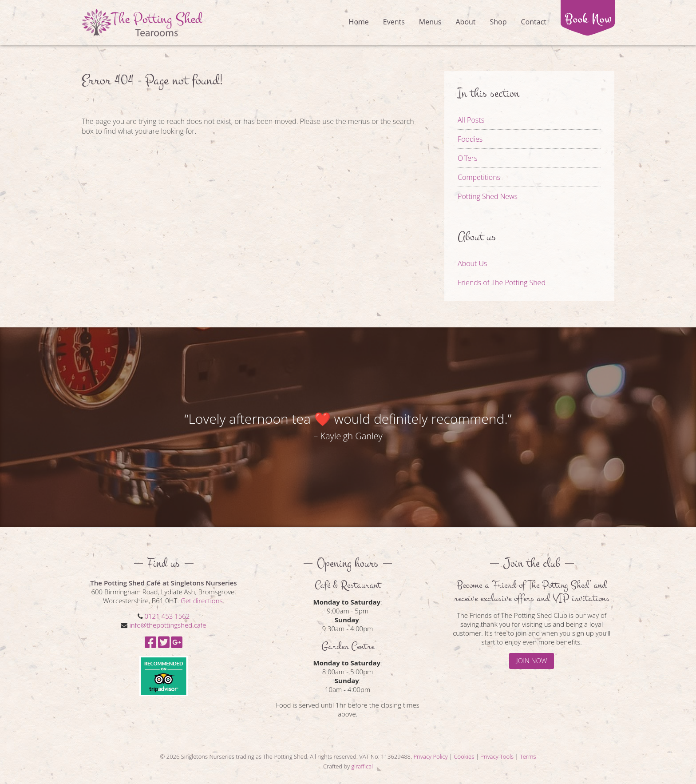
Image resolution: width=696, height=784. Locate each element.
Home (359, 22)
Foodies (470, 139)
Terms (528, 756)
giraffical (362, 766)
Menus (430, 22)
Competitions (479, 177)
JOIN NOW (532, 661)
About (465, 22)
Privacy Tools (497, 756)
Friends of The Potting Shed (502, 283)
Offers (467, 158)
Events (394, 22)
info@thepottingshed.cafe (168, 625)
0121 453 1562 (167, 616)
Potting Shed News (488, 196)
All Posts (471, 120)
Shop (498, 22)
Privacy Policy (430, 756)
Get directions (202, 601)
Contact (534, 22)
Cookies (464, 756)
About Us (472, 263)
